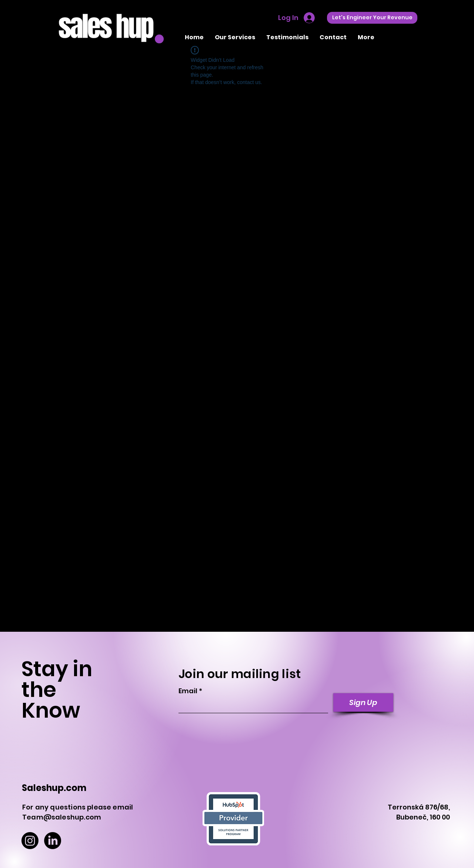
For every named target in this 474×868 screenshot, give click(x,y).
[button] (235, 37)
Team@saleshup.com (62, 817)
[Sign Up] (363, 702)
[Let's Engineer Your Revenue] (372, 18)
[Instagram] (30, 841)
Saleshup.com (54, 788)
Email (188, 691)
